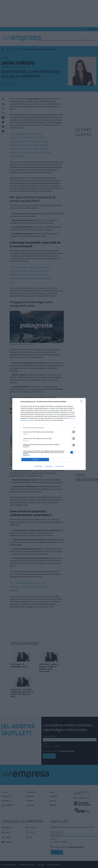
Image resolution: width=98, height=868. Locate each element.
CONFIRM (35, 460)
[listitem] (49, 428)
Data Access (49, 466)
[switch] (73, 432)
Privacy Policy (60, 466)
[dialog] (49, 434)
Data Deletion (38, 466)
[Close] (82, 402)
